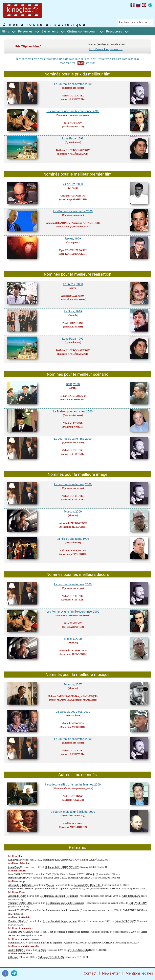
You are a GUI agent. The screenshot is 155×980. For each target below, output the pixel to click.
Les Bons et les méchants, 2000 (73, 211)
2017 (60, 59)
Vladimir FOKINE (73, 423)
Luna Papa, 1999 (73, 138)
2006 (125, 59)
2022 (36, 59)
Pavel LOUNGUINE (73, 323)
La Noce (42, 950)
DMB (48, 874)
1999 (87, 63)
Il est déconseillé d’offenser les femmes (68, 932)
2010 (101, 59)
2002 (68, 63)
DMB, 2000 (73, 384)
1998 (93, 63)
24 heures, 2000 (73, 184)
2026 (19, 59)
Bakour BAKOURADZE (61, 696)
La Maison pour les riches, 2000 (73, 411)
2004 (136, 59)
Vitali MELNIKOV (73, 823)
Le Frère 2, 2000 (73, 284)
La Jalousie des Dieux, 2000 (73, 712)
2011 (95, 59)
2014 (83, 59)
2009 (107, 59)
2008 (113, 59)
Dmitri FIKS (63, 227)
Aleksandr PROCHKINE (73, 550)
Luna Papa (14, 860)
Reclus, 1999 (73, 238)
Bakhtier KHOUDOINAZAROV (73, 150)
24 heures (13, 957)
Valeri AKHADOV (73, 796)
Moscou (50, 885)
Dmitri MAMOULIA (60, 700)
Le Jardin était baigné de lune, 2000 (73, 812)
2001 (74, 63)
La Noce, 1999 (73, 311)
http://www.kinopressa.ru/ (106, 49)
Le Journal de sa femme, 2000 (73, 84)
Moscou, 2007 (73, 684)
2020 (42, 59)
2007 (119, 59)
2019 (54, 59)
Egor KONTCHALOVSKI (73, 250)
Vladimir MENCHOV (73, 723)
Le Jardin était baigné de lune (60, 921)
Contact (90, 973)
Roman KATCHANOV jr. (73, 396)
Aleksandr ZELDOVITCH (73, 523)
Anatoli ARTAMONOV (58, 223)
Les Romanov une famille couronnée (59, 896)
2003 (62, 63)
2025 (24, 59)
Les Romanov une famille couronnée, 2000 (73, 111)
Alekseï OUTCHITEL (73, 96)
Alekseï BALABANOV (73, 296)
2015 (77, 59)
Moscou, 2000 (73, 511)
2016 (72, 59)
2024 (30, 59)
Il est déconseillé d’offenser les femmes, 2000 (73, 784)
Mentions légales (139, 973)
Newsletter (111, 973)
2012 (89, 59)
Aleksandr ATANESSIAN (73, 196)
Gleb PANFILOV (73, 123)
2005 (131, 59)
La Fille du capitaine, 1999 (73, 539)
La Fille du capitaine (58, 889)
